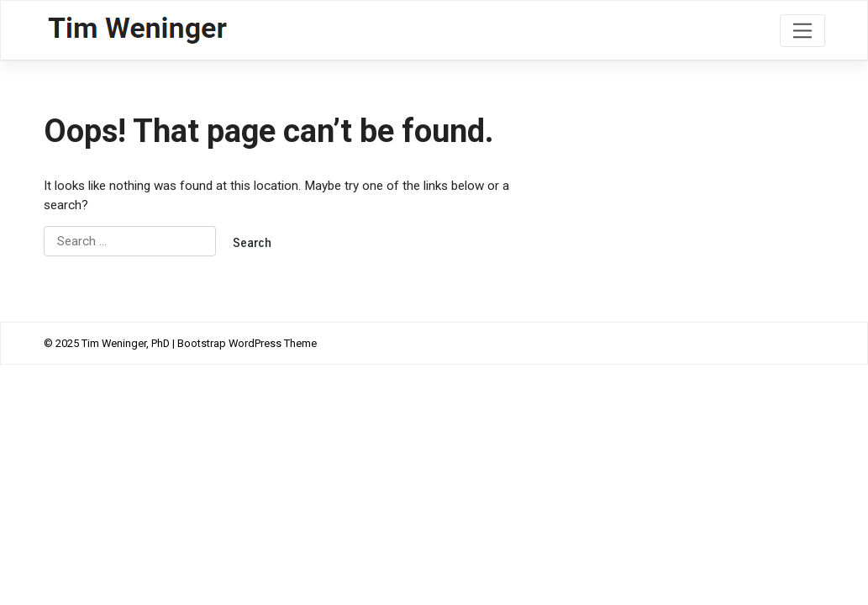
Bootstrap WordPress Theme (247, 343)
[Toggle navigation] (802, 30)
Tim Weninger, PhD (126, 343)
